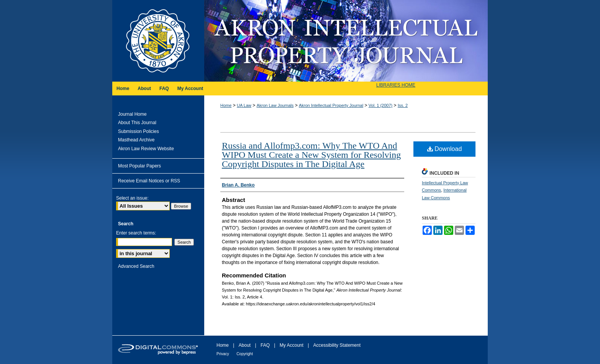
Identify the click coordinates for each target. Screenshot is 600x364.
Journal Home (132, 114)
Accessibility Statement (337, 345)
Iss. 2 (403, 105)
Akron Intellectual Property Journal (346, 41)
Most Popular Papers (139, 166)
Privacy (223, 354)
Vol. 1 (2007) (380, 105)
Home (226, 105)
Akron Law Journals (275, 105)
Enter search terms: (136, 233)
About (245, 345)
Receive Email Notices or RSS (149, 181)
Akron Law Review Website (146, 149)
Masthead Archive (136, 140)
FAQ (265, 345)
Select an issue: (132, 198)
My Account (292, 345)
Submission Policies (139, 131)
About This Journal (137, 123)
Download (445, 149)
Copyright (245, 354)
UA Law (244, 105)
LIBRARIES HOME (396, 85)
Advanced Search (136, 266)
